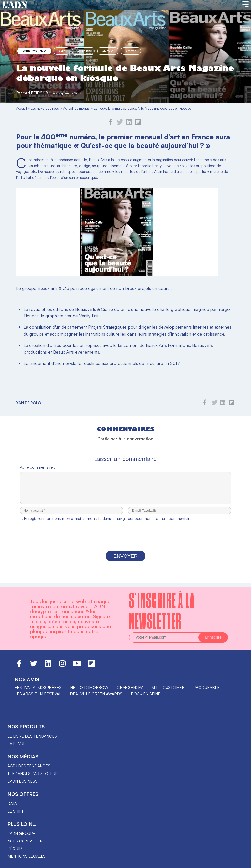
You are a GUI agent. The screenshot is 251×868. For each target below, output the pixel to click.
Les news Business (45, 108)
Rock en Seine (146, 694)
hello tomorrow (89, 687)
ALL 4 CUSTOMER (168, 687)
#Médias (108, 51)
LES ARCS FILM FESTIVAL (38, 694)
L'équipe (16, 849)
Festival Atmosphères (38, 687)
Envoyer (125, 560)
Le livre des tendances (32, 736)
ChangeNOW (130, 687)
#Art (62, 51)
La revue (16, 744)
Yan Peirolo (35, 93)
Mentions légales (27, 856)
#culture (84, 51)
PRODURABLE (206, 687)
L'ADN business (22, 781)
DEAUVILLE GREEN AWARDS (96, 694)
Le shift (15, 811)
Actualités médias (34, 51)
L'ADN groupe (21, 833)
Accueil (21, 108)
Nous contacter (25, 841)
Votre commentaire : (37, 467)
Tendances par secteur (33, 774)
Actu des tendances (29, 766)
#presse (131, 51)
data (12, 803)
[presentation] (125, 542)
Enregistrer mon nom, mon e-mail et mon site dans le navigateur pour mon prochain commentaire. (108, 523)
